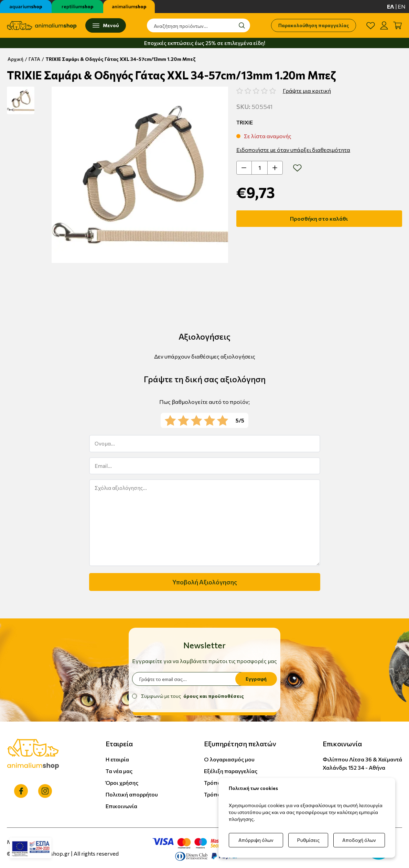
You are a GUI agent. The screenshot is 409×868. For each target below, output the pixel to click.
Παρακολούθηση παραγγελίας (314, 25)
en (402, 6)
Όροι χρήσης (122, 783)
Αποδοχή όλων (359, 840)
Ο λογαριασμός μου (229, 759)
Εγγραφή (256, 679)
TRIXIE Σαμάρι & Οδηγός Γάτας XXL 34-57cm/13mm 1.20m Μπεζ (121, 59)
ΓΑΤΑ (34, 59)
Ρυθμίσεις (308, 840)
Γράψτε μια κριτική (307, 91)
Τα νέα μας (119, 771)
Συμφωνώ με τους (192, 696)
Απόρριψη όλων (256, 840)
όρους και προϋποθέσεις (214, 696)
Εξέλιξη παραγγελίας (231, 771)
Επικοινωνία (121, 806)
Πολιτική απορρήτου (132, 794)
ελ (391, 6)
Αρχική (15, 59)
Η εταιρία (117, 759)
